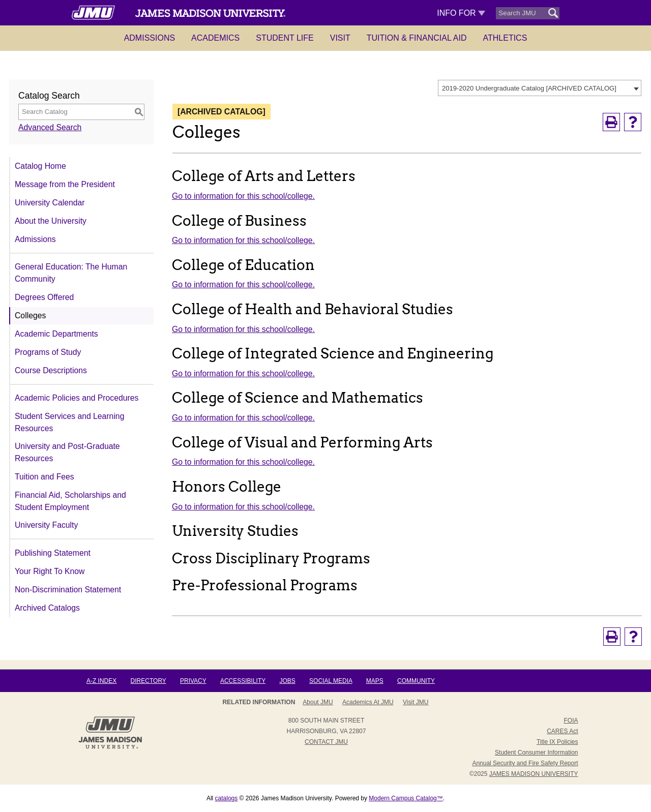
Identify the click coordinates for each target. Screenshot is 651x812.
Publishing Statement (53, 553)
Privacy (193, 681)
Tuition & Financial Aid (417, 38)
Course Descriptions (51, 370)
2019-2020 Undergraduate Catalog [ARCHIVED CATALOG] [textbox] (529, 88)
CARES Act (562, 731)
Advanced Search (50, 127)
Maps (375, 681)
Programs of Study (48, 352)
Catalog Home (40, 166)
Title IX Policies (557, 742)
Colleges (30, 315)
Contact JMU (326, 742)
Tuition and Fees (45, 477)
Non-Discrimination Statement (68, 590)
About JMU (318, 702)
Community (416, 681)
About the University (51, 221)
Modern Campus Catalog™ (406, 798)
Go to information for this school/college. (243, 196)
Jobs (287, 681)
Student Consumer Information (536, 753)
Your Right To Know (50, 571)
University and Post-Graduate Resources (67, 452)
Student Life (285, 38)
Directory (149, 681)
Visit (340, 38)
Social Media (331, 681)
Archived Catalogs (47, 608)
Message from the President (65, 184)
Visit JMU (416, 702)
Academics (215, 38)
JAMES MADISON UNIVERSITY (534, 774)
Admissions (150, 38)
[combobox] (540, 88)
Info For (461, 13)
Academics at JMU (368, 702)
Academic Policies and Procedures (77, 398)
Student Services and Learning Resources (69, 422)
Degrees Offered (44, 297)
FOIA (571, 720)
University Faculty (46, 525)
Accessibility (243, 681)
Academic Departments (56, 334)
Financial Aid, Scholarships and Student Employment (70, 501)
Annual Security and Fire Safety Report (525, 763)
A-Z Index (101, 681)
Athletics (505, 38)
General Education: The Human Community (71, 273)
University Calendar (50, 203)
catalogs (227, 798)
